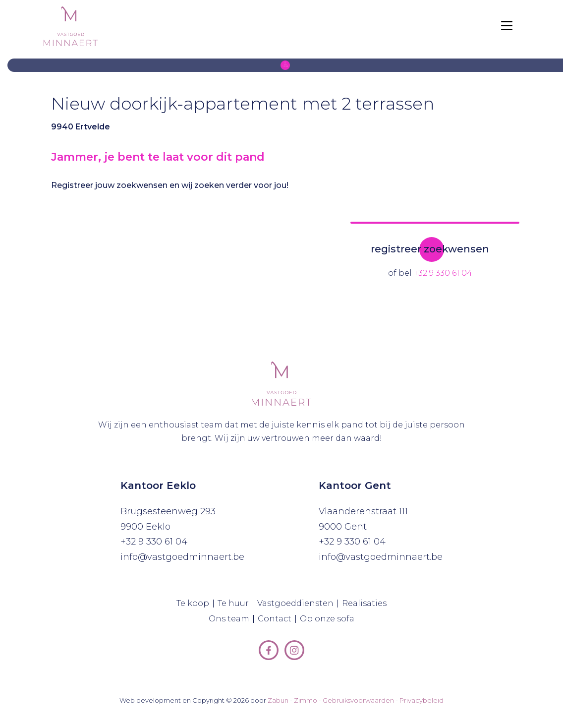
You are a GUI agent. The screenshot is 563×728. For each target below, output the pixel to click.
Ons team (231, 619)
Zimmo (306, 700)
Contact (277, 619)
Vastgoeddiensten (298, 604)
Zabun (278, 700)
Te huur (235, 604)
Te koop (195, 604)
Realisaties (366, 604)
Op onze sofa (329, 619)
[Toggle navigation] (507, 26)
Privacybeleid (422, 700)
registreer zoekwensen (430, 249)
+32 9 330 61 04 (443, 273)
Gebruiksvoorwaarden (358, 700)
